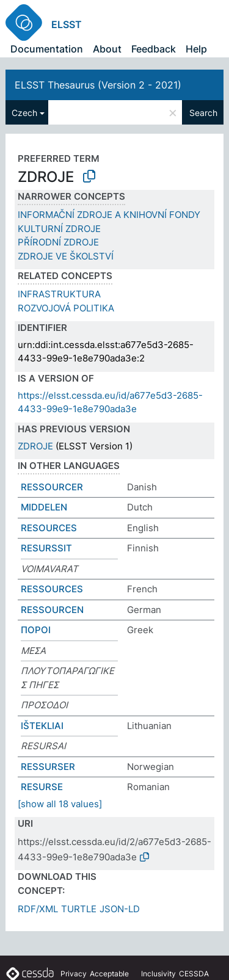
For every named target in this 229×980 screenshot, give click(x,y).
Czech (24, 113)
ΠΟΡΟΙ (36, 630)
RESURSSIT (46, 548)
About (107, 49)
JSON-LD (120, 909)
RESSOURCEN (52, 610)
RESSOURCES (52, 589)
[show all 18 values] (60, 804)
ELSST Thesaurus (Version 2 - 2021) (98, 85)
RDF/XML (38, 909)
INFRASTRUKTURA (59, 294)
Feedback (154, 49)
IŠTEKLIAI (42, 726)
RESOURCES (49, 528)
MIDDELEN (44, 507)
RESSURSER (48, 767)
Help (196, 49)
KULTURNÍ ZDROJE (59, 229)
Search (203, 113)
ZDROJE (35, 446)
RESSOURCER (52, 487)
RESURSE (42, 787)
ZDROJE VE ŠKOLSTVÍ (66, 256)
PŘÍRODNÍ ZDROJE (58, 242)
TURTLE (79, 909)
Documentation (47, 49)
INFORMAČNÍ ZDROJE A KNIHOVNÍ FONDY (109, 215)
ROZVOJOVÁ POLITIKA (66, 308)
